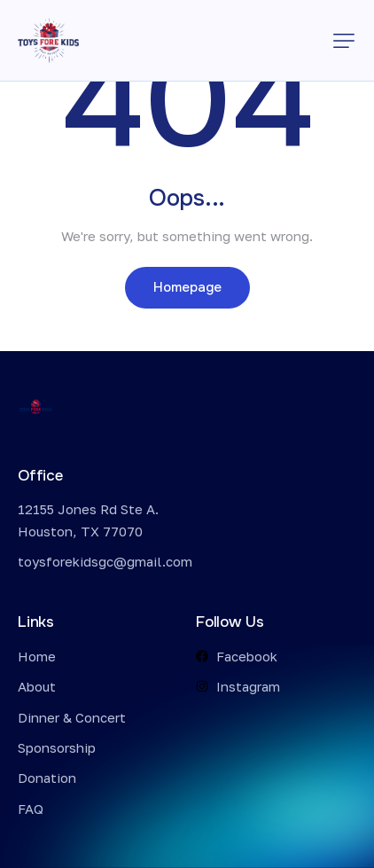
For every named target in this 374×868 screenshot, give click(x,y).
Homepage (187, 287)
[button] (344, 41)
